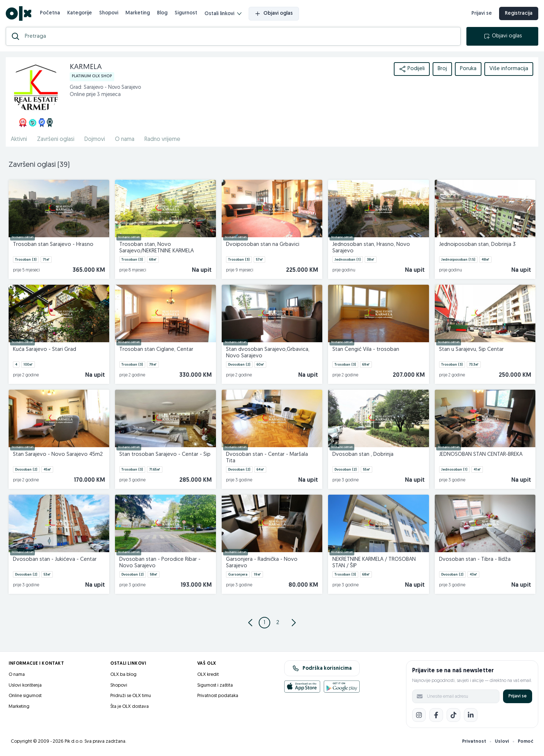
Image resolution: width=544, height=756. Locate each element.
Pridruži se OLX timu (131, 696)
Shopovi (109, 13)
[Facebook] (436, 715)
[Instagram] (419, 715)
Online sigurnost (25, 696)
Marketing (138, 13)
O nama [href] (125, 139)
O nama (17, 675)
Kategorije (80, 13)
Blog (162, 13)
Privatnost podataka (218, 696)
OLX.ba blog (123, 675)
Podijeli (412, 69)
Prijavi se (518, 696)
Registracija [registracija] (519, 13)
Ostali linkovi (223, 14)
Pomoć (525, 741)
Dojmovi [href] (95, 139)
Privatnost (474, 741)
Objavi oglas (274, 14)
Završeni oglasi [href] (56, 139)
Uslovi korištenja (25, 685)
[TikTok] (453, 715)
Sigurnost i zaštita (215, 685)
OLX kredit (208, 675)
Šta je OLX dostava (130, 707)
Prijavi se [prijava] (482, 13)
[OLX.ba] (19, 13)
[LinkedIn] (471, 715)
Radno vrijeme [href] (162, 139)
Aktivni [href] (19, 139)
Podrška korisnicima (322, 668)
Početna (50, 13)
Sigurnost (186, 13)
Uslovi (502, 741)
